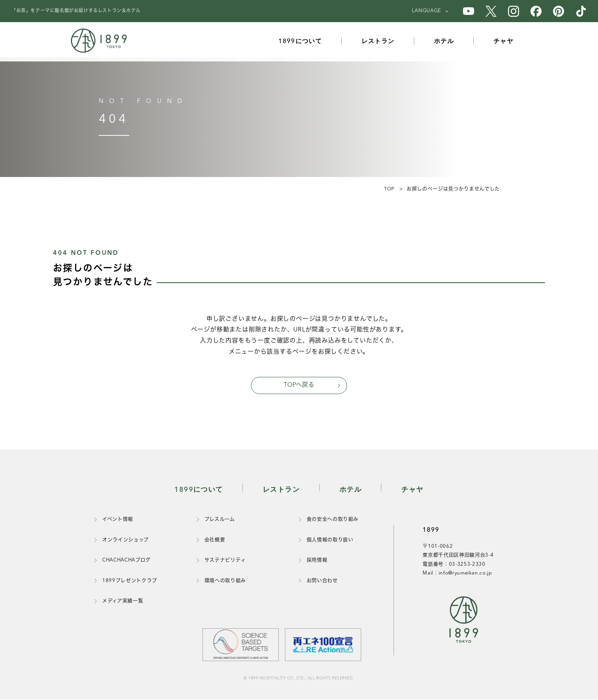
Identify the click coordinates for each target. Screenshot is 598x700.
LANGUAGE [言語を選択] (427, 11)
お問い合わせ (322, 581)
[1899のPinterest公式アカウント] (559, 11)
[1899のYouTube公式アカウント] (469, 11)
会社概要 (215, 540)
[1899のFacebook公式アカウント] (536, 11)
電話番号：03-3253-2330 (454, 565)
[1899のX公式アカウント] (491, 11)
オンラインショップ (125, 540)
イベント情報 (118, 520)
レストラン (378, 42)
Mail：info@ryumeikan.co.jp (457, 574)
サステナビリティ (225, 561)
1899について (301, 42)
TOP (389, 189)
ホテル (445, 42)
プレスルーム (220, 520)
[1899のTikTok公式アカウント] (581, 11)
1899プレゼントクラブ (130, 581)
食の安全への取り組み (333, 520)
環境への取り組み (225, 581)
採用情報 (317, 561)
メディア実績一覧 (123, 601)
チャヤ (504, 42)
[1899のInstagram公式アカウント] (514, 11)
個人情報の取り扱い (330, 540)
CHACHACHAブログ (126, 561)
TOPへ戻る (299, 385)
